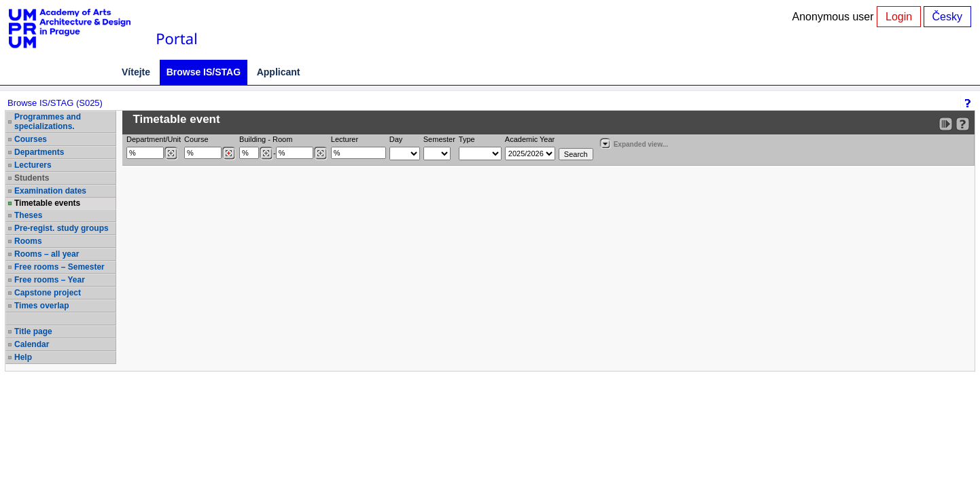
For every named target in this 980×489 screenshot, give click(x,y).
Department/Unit (154, 139)
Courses (31, 139)
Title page (33, 331)
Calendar (32, 344)
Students (32, 178)
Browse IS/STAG (204, 72)
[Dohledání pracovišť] (171, 153)
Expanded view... (633, 143)
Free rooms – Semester (59, 267)
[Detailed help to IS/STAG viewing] (963, 124)
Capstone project (48, 293)
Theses (28, 215)
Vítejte (136, 72)
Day (396, 139)
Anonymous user (835, 17)
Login (899, 17)
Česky (947, 17)
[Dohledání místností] (320, 153)
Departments (39, 152)
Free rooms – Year (50, 280)
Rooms (28, 241)
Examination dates (50, 191)
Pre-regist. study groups (62, 228)
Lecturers (33, 165)
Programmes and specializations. (48, 122)
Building (252, 139)
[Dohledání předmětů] (229, 153)
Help (23, 357)
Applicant (279, 72)
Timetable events (47, 203)
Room (282, 139)
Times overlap (41, 306)
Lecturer (345, 139)
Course (196, 139)
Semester (439, 139)
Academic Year (530, 139)
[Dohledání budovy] (266, 153)
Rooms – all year (47, 254)
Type (467, 139)
